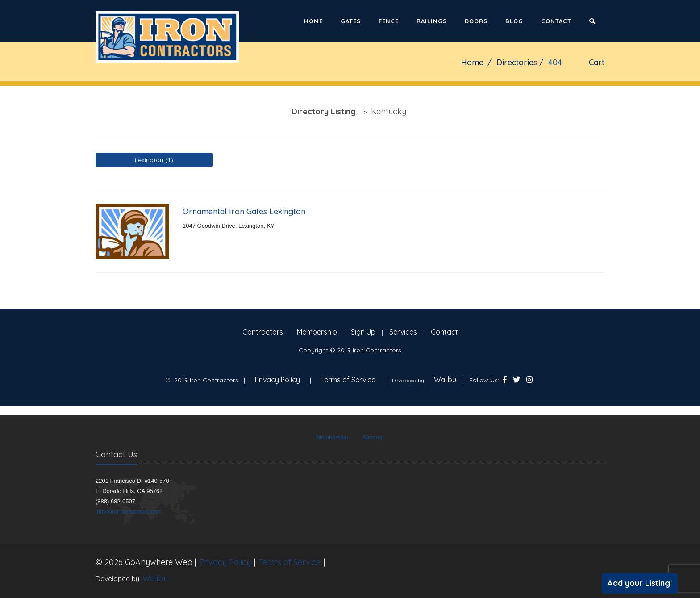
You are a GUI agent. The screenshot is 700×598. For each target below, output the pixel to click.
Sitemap (373, 437)
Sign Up (363, 332)
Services (403, 332)
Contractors (263, 332)
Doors (476, 21)
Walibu (445, 380)
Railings (432, 21)
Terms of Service (348, 380)
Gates (351, 21)
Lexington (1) (154, 160)
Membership (317, 332)
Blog (514, 21)
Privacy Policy (277, 380)
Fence (389, 21)
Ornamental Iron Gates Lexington (244, 211)
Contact (556, 21)
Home (313, 21)
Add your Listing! (640, 583)
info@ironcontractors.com (129, 512)
